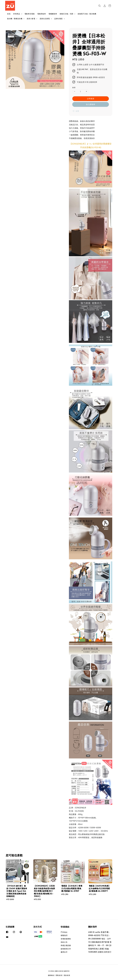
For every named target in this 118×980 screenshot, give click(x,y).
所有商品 (17, 14)
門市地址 (64, 932)
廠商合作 (64, 952)
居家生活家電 (45, 19)
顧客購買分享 (66, 949)
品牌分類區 (58, 19)
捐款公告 (64, 942)
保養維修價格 (66, 939)
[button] (100, 6)
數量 (74, 87)
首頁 (9, 14)
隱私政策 (59, 975)
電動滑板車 (42, 14)
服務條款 (51, 975)
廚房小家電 (31, 19)
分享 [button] (76, 111)
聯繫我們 (64, 935)
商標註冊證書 (66, 945)
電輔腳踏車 (53, 14)
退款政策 (67, 975)
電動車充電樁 (30, 14)
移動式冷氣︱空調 (66, 14)
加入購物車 (91, 104)
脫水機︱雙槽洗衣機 (15, 19)
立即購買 (91, 98)
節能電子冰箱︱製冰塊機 (87, 14)
